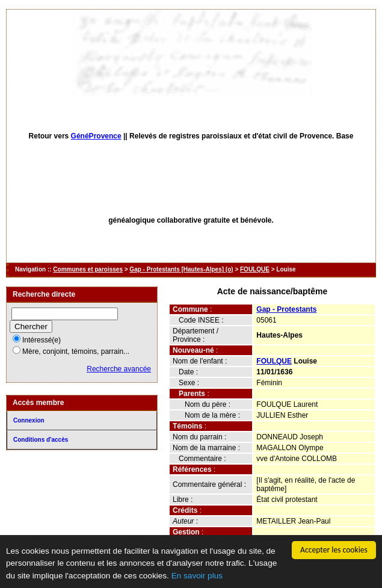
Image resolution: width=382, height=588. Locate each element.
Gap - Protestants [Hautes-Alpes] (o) (181, 269)
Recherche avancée (119, 369)
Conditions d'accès (41, 440)
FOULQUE (255, 269)
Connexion (29, 420)
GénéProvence (96, 136)
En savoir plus (197, 579)
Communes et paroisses (88, 269)
